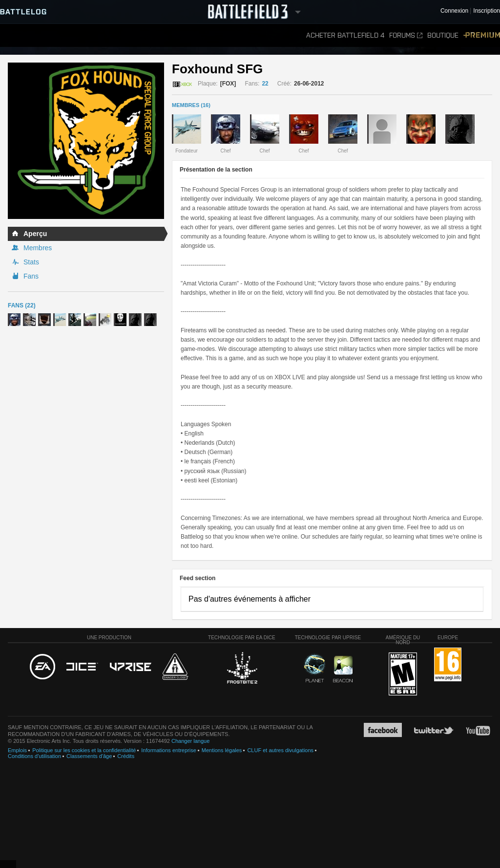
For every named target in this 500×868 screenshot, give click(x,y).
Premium (482, 35)
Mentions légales (222, 750)
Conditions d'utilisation (34, 756)
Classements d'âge (89, 756)
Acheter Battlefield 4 (345, 35)
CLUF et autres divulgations (280, 750)
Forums (406, 35)
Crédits (126, 756)
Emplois (17, 750)
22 (265, 84)
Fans (31, 276)
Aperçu (35, 234)
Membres (38, 248)
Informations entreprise (169, 750)
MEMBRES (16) (191, 105)
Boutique (443, 35)
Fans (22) (22, 305)
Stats (31, 262)
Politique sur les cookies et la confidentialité (84, 750)
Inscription (487, 11)
